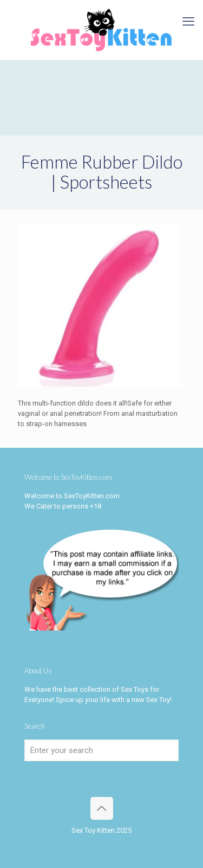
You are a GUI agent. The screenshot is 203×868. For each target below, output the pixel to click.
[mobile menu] (188, 22)
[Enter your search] (101, 750)
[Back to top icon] (102, 808)
